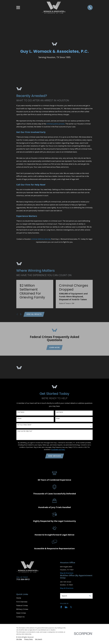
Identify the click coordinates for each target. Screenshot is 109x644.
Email (58, 419)
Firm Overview (22, 602)
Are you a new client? (24, 425)
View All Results (34, 314)
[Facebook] (61, 608)
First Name (21, 413)
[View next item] (21, 314)
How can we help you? (25, 432)
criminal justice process (56, 124)
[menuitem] (19, 640)
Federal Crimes (22, 606)
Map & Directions (67, 574)
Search (64, 597)
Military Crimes (22, 610)
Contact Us (20, 617)
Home (19, 599)
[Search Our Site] (90, 597)
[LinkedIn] (66, 608)
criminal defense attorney (41, 239)
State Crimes (21, 614)
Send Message (54, 457)
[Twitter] (71, 608)
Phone (19, 419)
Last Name (60, 413)
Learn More (54, 348)
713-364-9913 (23, 580)
